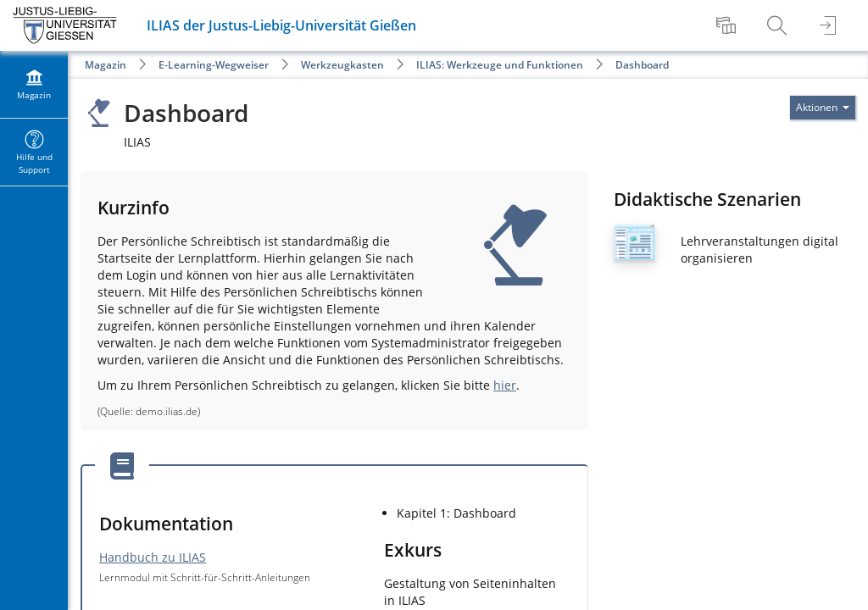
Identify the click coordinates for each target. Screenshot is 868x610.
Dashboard (642, 65)
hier (505, 385)
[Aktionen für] (823, 108)
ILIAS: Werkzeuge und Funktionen (500, 65)
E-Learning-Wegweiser (214, 65)
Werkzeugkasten (342, 65)
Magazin (106, 65)
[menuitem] (728, 25)
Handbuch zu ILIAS (153, 557)
